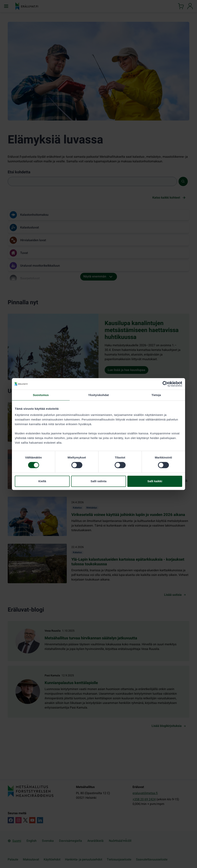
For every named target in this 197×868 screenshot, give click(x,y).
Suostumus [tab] (41, 395)
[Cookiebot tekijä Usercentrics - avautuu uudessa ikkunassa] (165, 384)
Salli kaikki (155, 481)
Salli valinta (99, 481)
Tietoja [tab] (156, 395)
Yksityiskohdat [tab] (98, 395)
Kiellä (42, 481)
